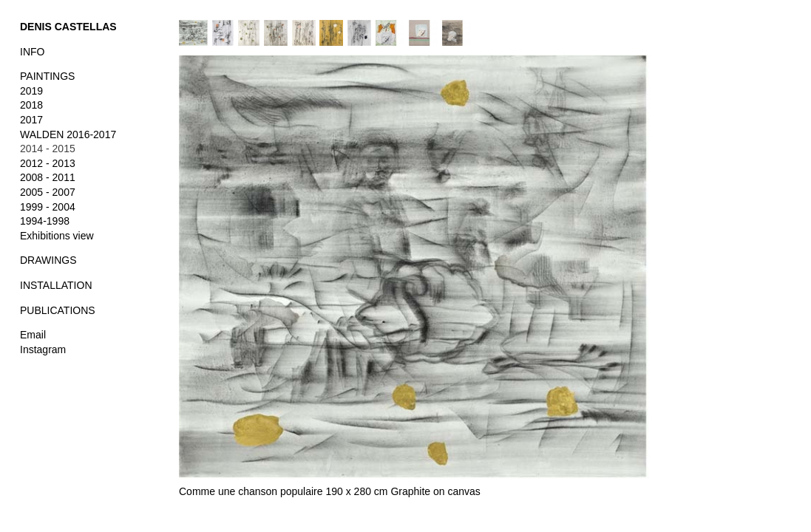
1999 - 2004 (48, 207)
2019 (31, 91)
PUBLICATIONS (58, 310)
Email (33, 335)
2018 (31, 105)
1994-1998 (45, 221)
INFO (32, 52)
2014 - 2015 (48, 149)
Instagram (43, 349)
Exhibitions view (57, 236)
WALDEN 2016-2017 (68, 134)
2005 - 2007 (48, 192)
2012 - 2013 (48, 163)
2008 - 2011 (48, 177)
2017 (31, 120)
